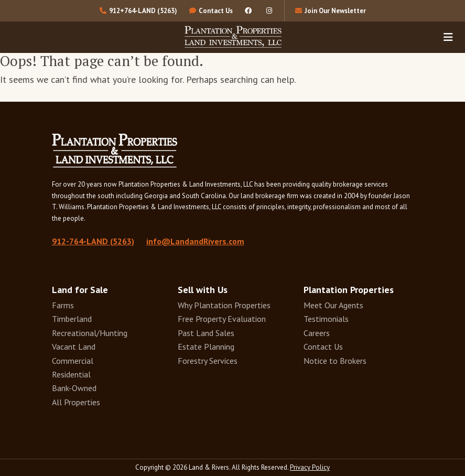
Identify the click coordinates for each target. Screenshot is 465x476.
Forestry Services (208, 361)
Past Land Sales (206, 333)
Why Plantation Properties (224, 305)
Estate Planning (206, 347)
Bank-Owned (74, 388)
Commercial (73, 361)
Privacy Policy (310, 467)
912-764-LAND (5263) (93, 241)
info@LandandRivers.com (195, 241)
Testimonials (326, 319)
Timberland (72, 319)
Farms (63, 305)
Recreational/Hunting (90, 333)
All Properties (76, 402)
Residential (71, 374)
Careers (317, 333)
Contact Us (323, 347)
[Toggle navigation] (448, 37)
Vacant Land (74, 347)
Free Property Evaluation (222, 319)
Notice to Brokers (335, 361)
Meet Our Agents (333, 305)
